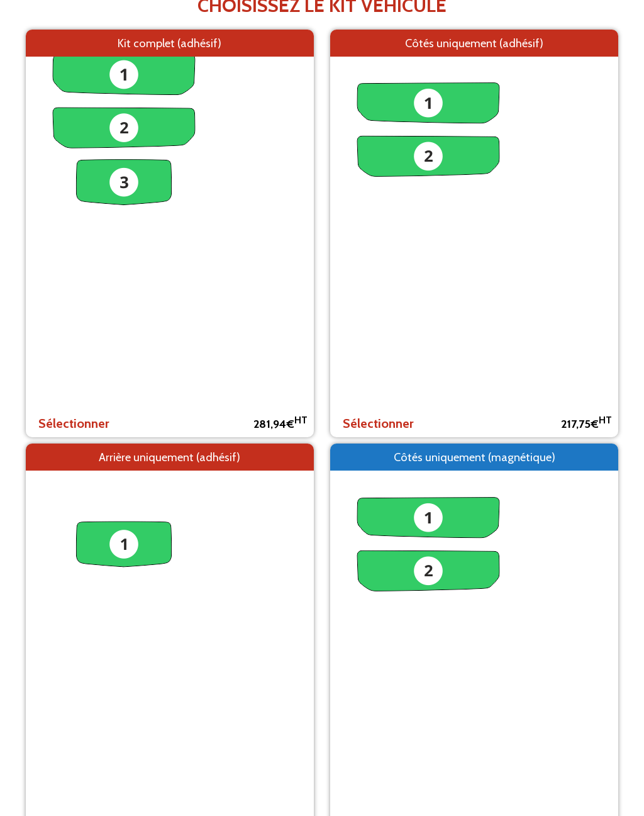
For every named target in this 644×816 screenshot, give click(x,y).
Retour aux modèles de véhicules (322, 178)
